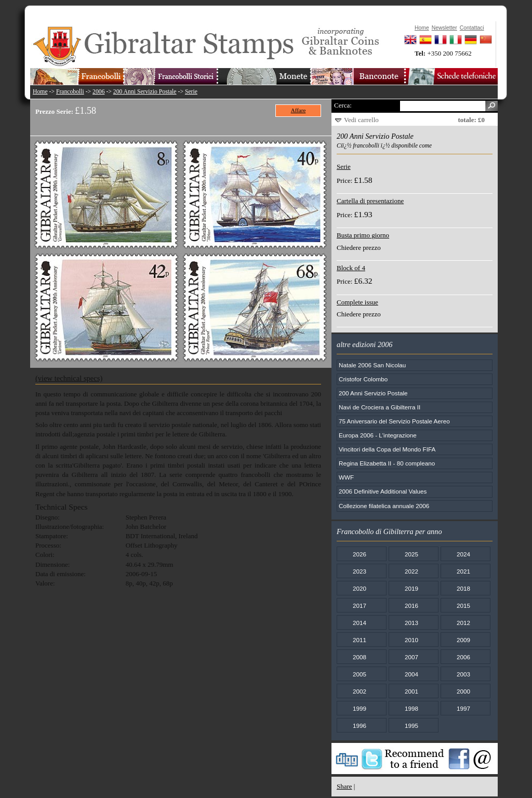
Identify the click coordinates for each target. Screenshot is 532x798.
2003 (463, 674)
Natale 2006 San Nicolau (372, 365)
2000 (463, 691)
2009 (463, 640)
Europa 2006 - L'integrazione (378, 435)
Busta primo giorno (363, 235)
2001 (411, 691)
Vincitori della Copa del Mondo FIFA (387, 449)
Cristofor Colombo (363, 379)
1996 (360, 726)
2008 (360, 657)
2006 (98, 92)
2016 (411, 606)
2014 (360, 623)
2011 (360, 640)
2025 (411, 554)
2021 (463, 571)
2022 (411, 571)
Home (40, 92)
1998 (411, 708)
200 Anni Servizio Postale (145, 92)
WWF (346, 477)
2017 (360, 606)
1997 (463, 708)
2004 (411, 674)
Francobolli (70, 92)
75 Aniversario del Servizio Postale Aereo (394, 421)
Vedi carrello (361, 120)
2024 (463, 554)
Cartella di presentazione (370, 201)
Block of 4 (351, 268)
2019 (411, 588)
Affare (298, 110)
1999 (360, 708)
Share (344, 786)
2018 (463, 588)
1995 (411, 726)
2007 (411, 657)
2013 (411, 623)
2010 (411, 640)
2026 (360, 554)
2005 (360, 674)
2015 (463, 606)
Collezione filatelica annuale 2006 (384, 506)
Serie (191, 92)
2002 (360, 691)
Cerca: (343, 105)
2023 (360, 571)
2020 (360, 588)
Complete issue (357, 302)
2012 (463, 623)
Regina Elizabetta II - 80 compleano (387, 463)
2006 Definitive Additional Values (383, 491)
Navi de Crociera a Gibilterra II (380, 407)
